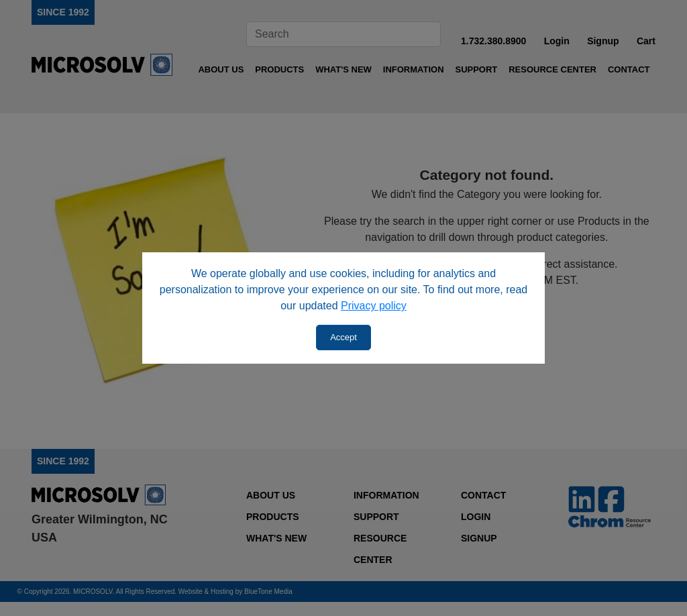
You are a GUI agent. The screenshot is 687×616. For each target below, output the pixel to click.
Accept (343, 337)
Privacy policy (374, 306)
